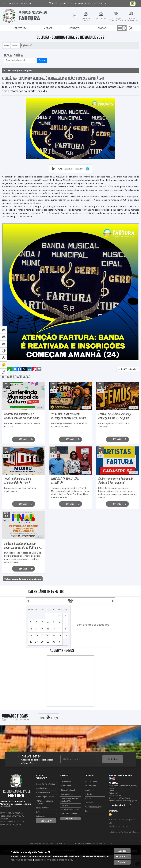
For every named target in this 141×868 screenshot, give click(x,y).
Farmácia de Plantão (69, 814)
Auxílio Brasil (66, 782)
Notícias (16, 45)
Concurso (64, 806)
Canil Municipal (66, 794)
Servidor (107, 28)
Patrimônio (41, 816)
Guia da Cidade (91, 782)
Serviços (121, 28)
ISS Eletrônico (90, 786)
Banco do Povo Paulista (46, 784)
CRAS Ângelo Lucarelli (45, 797)
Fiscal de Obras (43, 808)
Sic (86, 811)
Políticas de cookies (119, 826)
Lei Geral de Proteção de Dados (124, 832)
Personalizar (123, 856)
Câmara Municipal (68, 790)
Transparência (89, 28)
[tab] (75, 16)
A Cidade (28, 28)
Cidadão (58, 28)
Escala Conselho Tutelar (70, 810)
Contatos (43, 28)
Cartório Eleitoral (43, 793)
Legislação (89, 790)
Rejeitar (122, 862)
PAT (38, 812)
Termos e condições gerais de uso (53, 860)
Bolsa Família (66, 786)
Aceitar (122, 851)
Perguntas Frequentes (94, 807)
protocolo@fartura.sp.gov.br (126, 801)
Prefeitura (13, 28)
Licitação (88, 794)
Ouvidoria (89, 803)
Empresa (72, 28)
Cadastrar (113, 759)
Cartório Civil (41, 788)
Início (6, 45)
